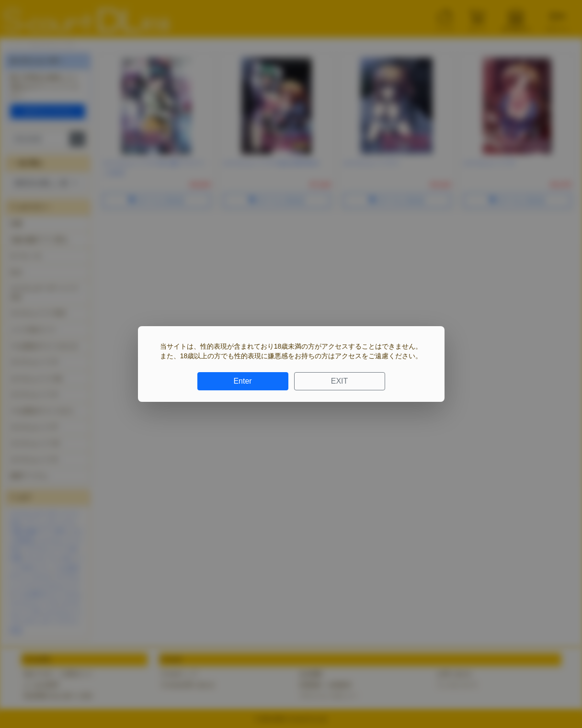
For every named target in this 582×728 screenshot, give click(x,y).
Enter (242, 381)
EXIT (340, 381)
